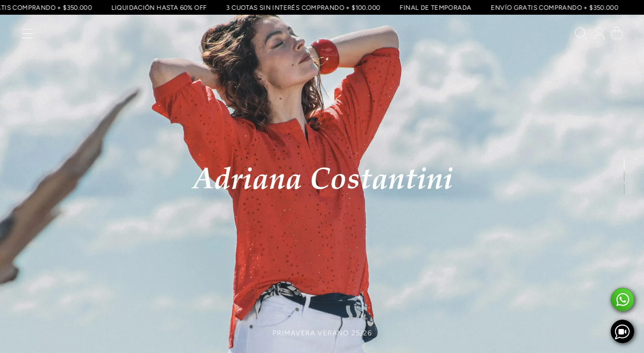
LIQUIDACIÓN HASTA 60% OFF (159, 7)
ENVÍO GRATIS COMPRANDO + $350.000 (554, 7)
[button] (27, 36)
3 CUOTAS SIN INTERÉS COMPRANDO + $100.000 (303, 7)
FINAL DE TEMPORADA (435, 7)
